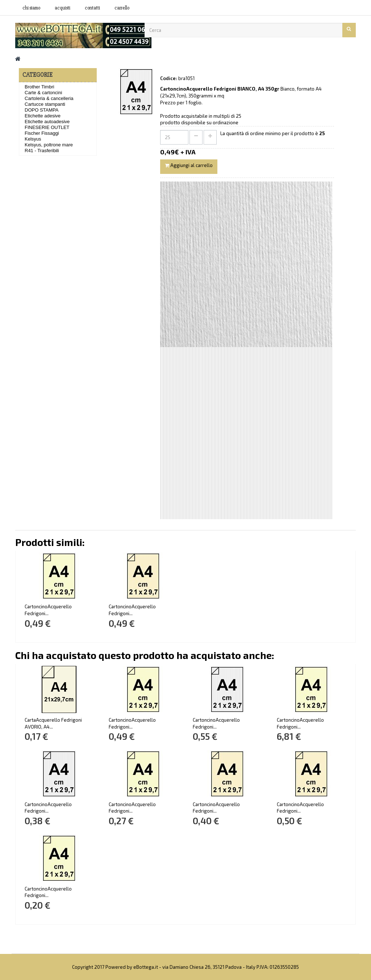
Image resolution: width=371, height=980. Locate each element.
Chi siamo (31, 8)
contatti (92, 8)
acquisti (62, 8)
